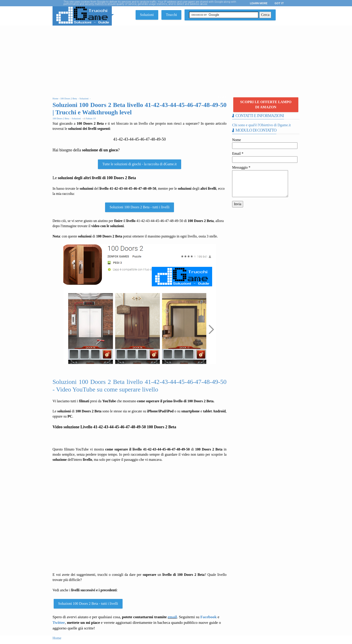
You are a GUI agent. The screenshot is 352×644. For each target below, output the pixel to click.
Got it (279, 3)
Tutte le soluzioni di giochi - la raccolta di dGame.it (140, 164)
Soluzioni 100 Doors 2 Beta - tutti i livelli (140, 207)
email (172, 617)
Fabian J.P (91, 119)
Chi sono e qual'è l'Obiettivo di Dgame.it (261, 125)
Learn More (259, 3)
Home (57, 638)
